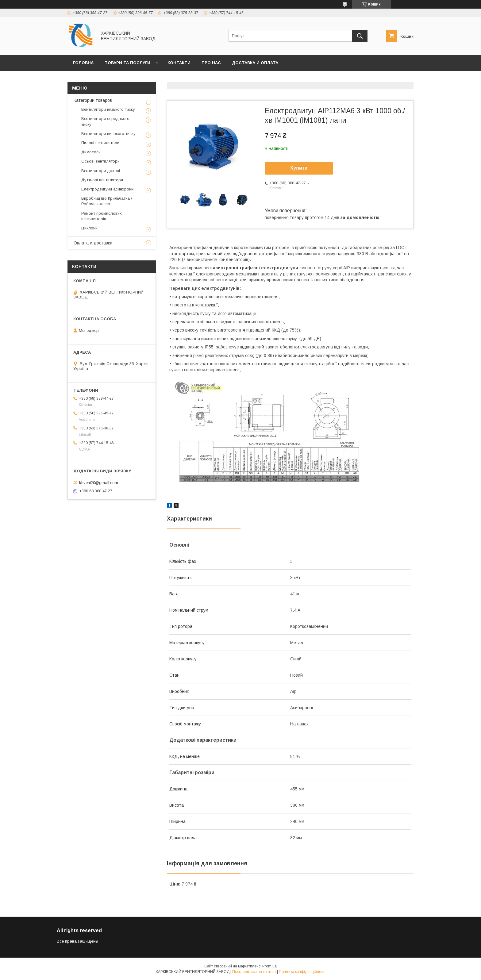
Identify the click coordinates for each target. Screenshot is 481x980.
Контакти (179, 63)
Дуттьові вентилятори (102, 180)
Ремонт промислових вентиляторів (102, 216)
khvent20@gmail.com (99, 482)
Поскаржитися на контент (254, 972)
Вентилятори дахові (101, 171)
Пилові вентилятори (100, 143)
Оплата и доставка (93, 243)
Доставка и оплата (255, 63)
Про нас (211, 63)
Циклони (89, 228)
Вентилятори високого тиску (108, 134)
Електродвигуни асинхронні (108, 189)
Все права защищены (77, 941)
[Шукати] (360, 36)
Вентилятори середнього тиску (105, 121)
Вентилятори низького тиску (108, 109)
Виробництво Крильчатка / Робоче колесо (107, 201)
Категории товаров (93, 100)
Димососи (91, 152)
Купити (299, 168)
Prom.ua (269, 966)
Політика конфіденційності (302, 972)
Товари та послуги (127, 63)
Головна (83, 63)
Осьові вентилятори (100, 161)
